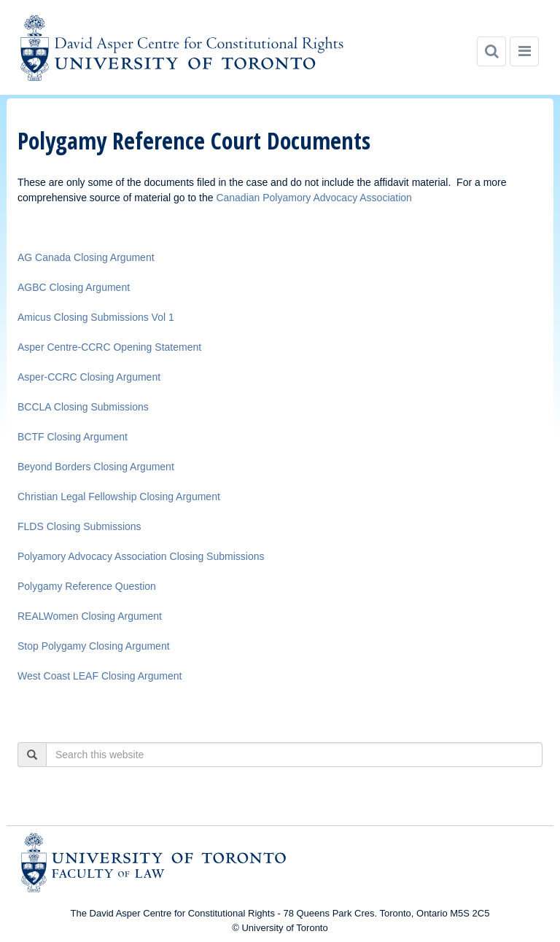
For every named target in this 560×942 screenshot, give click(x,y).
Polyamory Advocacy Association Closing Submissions (141, 556)
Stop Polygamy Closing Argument (94, 646)
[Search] (491, 51)
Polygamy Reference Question (87, 586)
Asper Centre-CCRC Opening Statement (109, 347)
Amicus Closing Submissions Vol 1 (96, 317)
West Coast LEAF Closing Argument (100, 676)
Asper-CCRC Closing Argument (89, 377)
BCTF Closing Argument (73, 437)
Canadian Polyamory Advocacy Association (314, 198)
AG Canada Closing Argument (86, 257)
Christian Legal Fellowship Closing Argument (119, 497)
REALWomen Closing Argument (90, 616)
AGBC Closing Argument (74, 287)
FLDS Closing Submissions (79, 526)
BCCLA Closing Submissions (83, 407)
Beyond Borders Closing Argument (96, 467)
